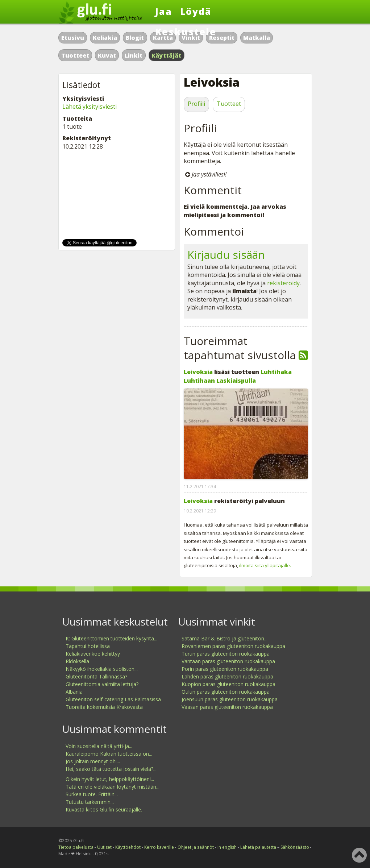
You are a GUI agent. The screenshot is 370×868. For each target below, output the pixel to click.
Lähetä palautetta (258, 847)
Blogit (135, 38)
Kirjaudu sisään (226, 255)
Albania (74, 692)
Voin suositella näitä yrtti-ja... (99, 746)
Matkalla (257, 38)
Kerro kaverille (159, 847)
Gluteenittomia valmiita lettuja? (102, 684)
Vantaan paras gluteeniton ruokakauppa (228, 661)
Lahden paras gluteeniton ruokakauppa (227, 676)
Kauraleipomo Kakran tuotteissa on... (109, 754)
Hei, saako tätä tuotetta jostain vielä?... (111, 769)
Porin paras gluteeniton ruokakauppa (225, 669)
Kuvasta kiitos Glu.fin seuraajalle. (104, 809)
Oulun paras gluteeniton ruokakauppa (226, 692)
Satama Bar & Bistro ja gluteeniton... (225, 638)
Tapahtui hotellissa (88, 646)
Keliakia (105, 38)
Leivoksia (198, 372)
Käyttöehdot (128, 847)
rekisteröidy (283, 283)
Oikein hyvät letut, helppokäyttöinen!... (110, 779)
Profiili (196, 104)
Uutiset (104, 847)
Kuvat (107, 55)
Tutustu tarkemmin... (90, 802)
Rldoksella (77, 661)
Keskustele (186, 32)
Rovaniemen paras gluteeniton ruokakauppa (233, 646)
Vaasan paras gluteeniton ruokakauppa (227, 707)
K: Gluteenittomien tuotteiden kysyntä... (111, 638)
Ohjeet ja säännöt (196, 847)
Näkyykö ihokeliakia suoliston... (102, 669)
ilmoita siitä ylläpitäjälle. (265, 565)
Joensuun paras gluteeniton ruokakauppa (230, 699)
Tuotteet (75, 55)
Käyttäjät (167, 55)
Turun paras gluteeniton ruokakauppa (226, 654)
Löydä (196, 11)
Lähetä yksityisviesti (90, 107)
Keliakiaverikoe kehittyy (93, 654)
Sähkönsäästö (295, 847)
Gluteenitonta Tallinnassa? (96, 676)
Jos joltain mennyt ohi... (93, 761)
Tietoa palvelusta (76, 847)
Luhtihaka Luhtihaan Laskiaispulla (238, 376)
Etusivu (73, 38)
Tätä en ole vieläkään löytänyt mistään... (113, 787)
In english (227, 847)
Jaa (164, 11)
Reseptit (222, 38)
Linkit (134, 55)
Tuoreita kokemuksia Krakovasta (104, 707)
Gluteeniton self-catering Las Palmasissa (113, 699)
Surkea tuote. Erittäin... (92, 794)
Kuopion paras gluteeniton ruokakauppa (228, 684)
